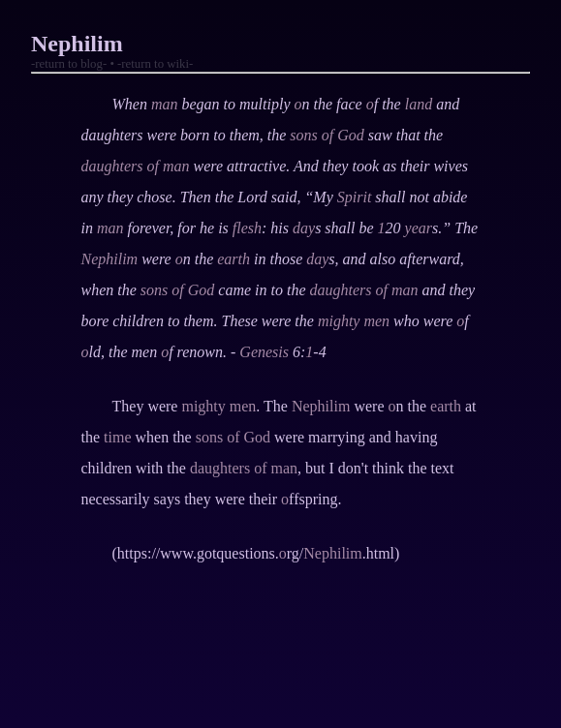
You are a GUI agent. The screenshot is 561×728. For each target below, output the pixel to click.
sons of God (327, 135)
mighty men (354, 321)
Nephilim (110, 259)
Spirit (355, 197)
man (165, 104)
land (419, 104)
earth (234, 259)
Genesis (264, 352)
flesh (247, 228)
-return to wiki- (155, 64)
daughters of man (136, 166)
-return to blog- (69, 64)
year (419, 228)
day (304, 228)
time (117, 437)
